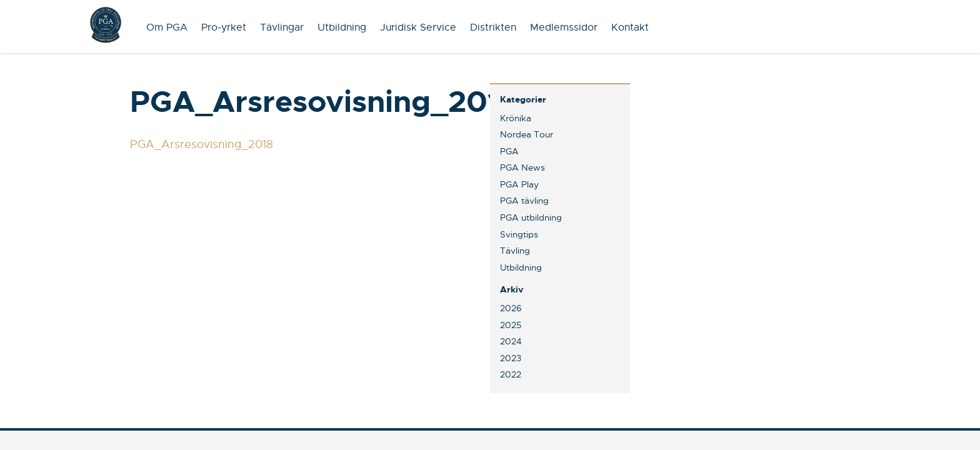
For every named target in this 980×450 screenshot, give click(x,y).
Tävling (515, 251)
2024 (511, 341)
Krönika (516, 118)
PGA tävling (524, 201)
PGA (509, 151)
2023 (511, 358)
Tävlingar (282, 27)
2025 (511, 325)
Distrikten (493, 27)
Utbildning (342, 27)
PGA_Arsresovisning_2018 (202, 144)
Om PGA (167, 27)
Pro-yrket (224, 27)
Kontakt (630, 27)
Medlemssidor (564, 27)
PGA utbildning (531, 217)
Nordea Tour (527, 134)
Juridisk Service (418, 27)
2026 (511, 308)
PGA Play (519, 184)
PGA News (522, 167)
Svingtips (519, 234)
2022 (511, 374)
